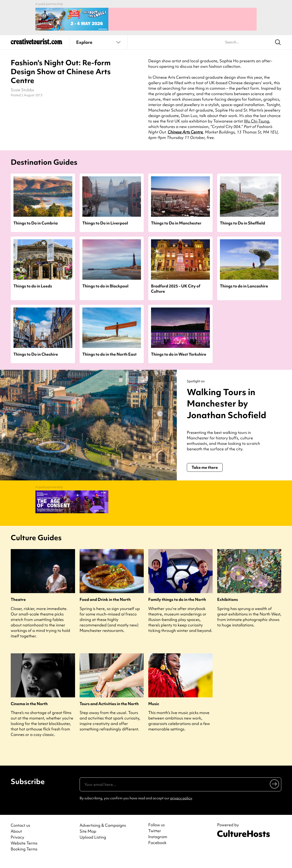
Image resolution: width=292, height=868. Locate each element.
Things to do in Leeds (33, 284)
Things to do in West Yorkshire (179, 352)
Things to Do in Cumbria (36, 221)
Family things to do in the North (177, 606)
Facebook (157, 850)
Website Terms (24, 850)
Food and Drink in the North (105, 606)
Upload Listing (93, 844)
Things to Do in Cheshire (36, 352)
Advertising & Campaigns (103, 832)
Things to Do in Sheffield (242, 221)
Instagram (158, 844)
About (16, 838)
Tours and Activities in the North (109, 710)
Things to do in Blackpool (105, 284)
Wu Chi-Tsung (257, 119)
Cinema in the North (29, 710)
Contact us (20, 832)
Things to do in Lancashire (244, 284)
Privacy (17, 844)
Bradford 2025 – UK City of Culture (176, 286)
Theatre (18, 606)
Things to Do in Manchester (176, 221)
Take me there (205, 477)
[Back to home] (36, 41)
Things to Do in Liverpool (105, 221)
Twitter (155, 838)
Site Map (88, 838)
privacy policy (181, 805)
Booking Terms (24, 856)
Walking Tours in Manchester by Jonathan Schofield (223, 407)
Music (154, 710)
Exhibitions (228, 606)
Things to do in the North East (109, 352)
